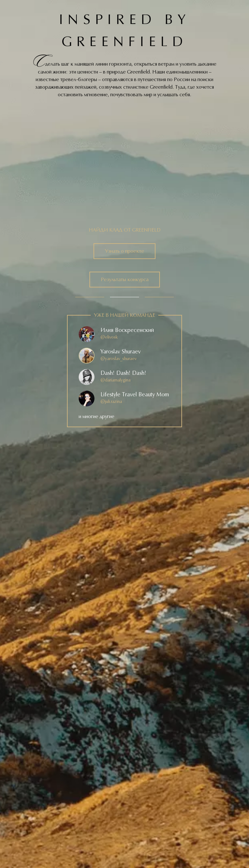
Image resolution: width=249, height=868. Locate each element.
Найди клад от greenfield (125, 230)
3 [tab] (159, 297)
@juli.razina (111, 402)
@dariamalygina (115, 380)
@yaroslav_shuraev (118, 359)
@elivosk (109, 337)
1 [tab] (90, 297)
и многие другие (97, 416)
